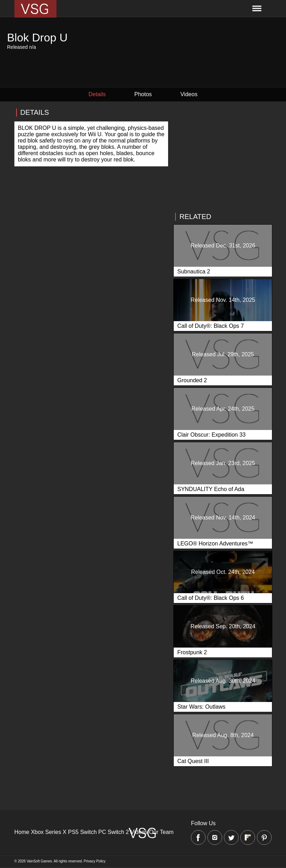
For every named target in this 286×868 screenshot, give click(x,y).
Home (22, 832)
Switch (88, 832)
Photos (143, 94)
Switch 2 (118, 832)
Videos (189, 94)
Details (97, 94)
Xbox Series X (49, 832)
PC (102, 832)
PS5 (73, 832)
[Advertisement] (222, 157)
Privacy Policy (95, 861)
